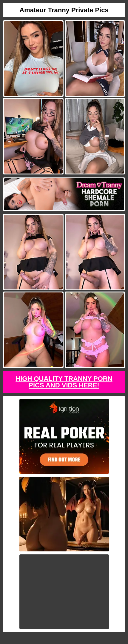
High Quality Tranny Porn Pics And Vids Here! (64, 382)
